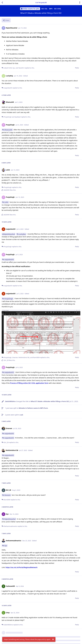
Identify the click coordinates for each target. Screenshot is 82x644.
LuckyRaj (22, 234)
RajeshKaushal (10, 519)
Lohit (6, 202)
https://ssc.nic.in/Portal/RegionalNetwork (21, 567)
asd (22, 415)
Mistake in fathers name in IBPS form (33, 408)
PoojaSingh (9, 299)
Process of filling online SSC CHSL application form (29, 383)
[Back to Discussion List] (2, 3)
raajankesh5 (9, 259)
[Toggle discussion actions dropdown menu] (80, 3)
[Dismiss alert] (53, 639)
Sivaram (7, 495)
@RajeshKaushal (9, 234)
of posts (41, 3)
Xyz (6, 546)
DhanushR (8, 130)
